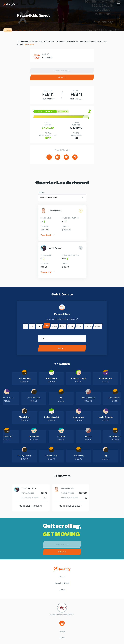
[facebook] (49, 157)
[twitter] (66, 157)
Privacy (62, 631)
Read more (30, 45)
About (62, 590)
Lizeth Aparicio (56, 248)
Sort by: (41, 192)
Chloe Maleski (55, 211)
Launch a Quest (62, 583)
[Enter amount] (62, 339)
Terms (62, 638)
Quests (62, 577)
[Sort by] (62, 198)
